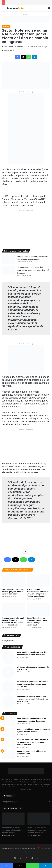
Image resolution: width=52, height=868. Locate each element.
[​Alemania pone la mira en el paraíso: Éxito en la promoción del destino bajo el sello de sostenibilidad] (13, 609)
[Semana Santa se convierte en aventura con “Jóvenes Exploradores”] (8, 259)
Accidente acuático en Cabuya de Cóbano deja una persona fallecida (13, 830)
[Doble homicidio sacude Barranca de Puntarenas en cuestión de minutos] (8, 658)
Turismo (6, 26)
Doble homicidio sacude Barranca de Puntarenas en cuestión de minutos (38, 830)
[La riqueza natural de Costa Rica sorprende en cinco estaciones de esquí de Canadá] (8, 270)
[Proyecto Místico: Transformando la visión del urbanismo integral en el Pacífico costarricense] (39, 581)
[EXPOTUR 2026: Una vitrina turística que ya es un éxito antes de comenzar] (13, 581)
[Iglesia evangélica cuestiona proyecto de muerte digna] (8, 672)
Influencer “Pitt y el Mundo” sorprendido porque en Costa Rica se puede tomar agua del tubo (33, 684)
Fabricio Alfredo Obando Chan (13, 47)
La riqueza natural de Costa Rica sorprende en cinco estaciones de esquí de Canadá (33, 270)
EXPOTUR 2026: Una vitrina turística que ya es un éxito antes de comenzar (13, 592)
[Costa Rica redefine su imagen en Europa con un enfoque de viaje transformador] (39, 609)
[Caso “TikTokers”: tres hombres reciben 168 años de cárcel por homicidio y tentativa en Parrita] (8, 743)
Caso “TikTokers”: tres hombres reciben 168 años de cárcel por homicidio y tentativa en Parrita (32, 742)
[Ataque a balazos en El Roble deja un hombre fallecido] (8, 754)
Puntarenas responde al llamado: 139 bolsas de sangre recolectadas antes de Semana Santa (32, 699)
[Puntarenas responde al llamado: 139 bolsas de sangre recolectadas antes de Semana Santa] (8, 702)
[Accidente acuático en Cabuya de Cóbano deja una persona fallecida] (8, 732)
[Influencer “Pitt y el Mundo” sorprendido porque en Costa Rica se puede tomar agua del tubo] (8, 687)
